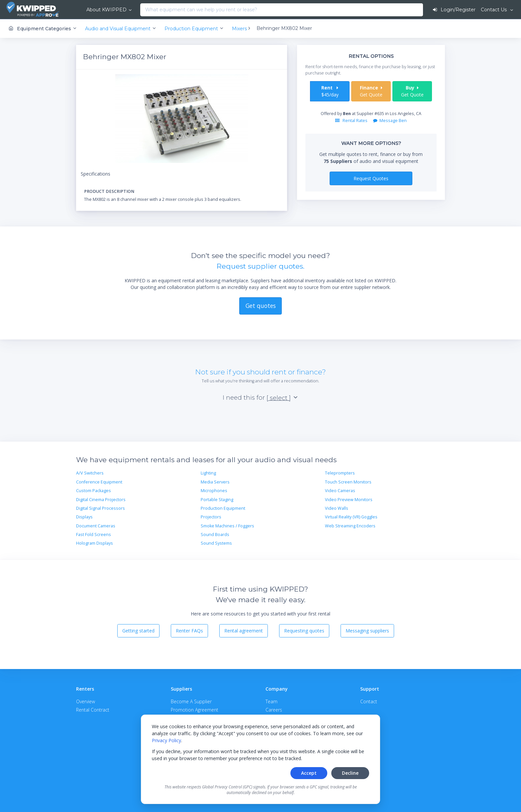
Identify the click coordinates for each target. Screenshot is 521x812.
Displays (84, 517)
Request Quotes (371, 178)
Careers (274, 710)
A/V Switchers (90, 473)
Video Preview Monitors (349, 499)
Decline (350, 773)
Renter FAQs (189, 631)
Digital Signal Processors (101, 508)
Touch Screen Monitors (348, 482)
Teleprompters (340, 473)
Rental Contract (93, 710)
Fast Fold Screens (94, 535)
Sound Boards (215, 535)
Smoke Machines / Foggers (227, 526)
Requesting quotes (304, 631)
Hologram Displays (95, 543)
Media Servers (215, 482)
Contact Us (494, 10)
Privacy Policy (166, 740)
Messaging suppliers (367, 631)
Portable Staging (217, 499)
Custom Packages (94, 491)
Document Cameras (96, 526)
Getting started (138, 631)
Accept (309, 773)
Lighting (208, 473)
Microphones (214, 491)
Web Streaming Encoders (350, 526)
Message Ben (390, 121)
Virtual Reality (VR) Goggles (351, 517)
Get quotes (261, 306)
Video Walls (337, 508)
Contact (369, 701)
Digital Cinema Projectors (101, 499)
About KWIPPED (103, 10)
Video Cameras (340, 491)
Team (271, 701)
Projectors (211, 517)
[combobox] (138, 10)
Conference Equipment (99, 482)
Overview (86, 701)
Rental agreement (244, 631)
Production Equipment (223, 508)
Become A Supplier (191, 701)
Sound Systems (216, 543)
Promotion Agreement (195, 710)
